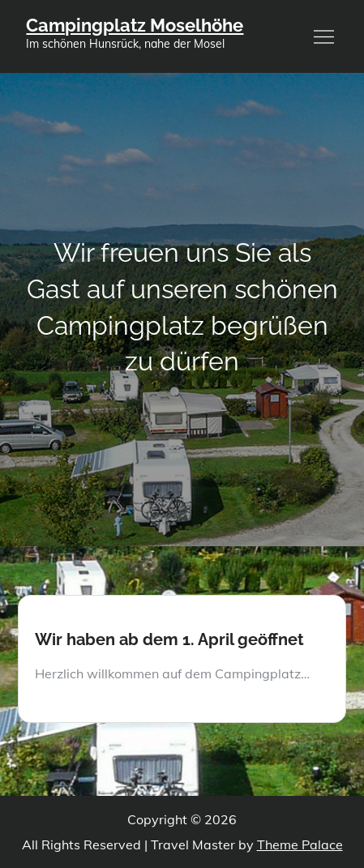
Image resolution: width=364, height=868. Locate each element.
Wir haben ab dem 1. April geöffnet (169, 639)
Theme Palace (300, 844)
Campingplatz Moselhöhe (135, 25)
